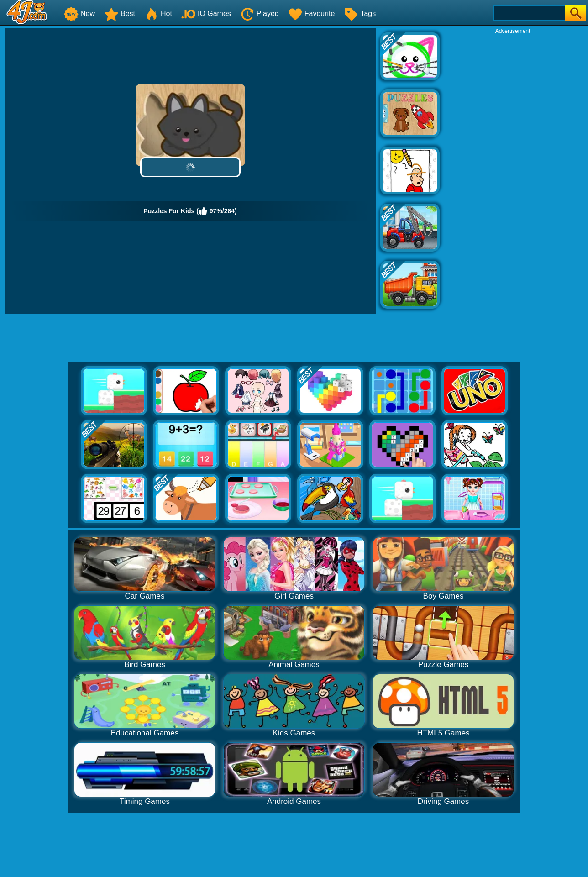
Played (260, 13)
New (79, 13)
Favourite (312, 13)
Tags (360, 13)
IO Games (206, 13)
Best (120, 13)
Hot (158, 13)
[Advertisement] (513, 172)
